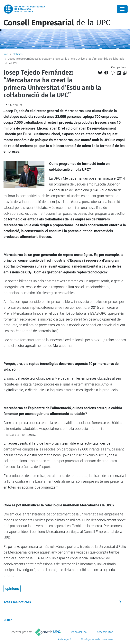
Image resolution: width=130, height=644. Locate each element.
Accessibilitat (105, 632)
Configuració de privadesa (97, 639)
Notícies (18, 54)
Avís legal (64, 639)
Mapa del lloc (79, 632)
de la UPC (57, 23)
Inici (6, 54)
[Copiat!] (125, 73)
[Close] (122, 9)
